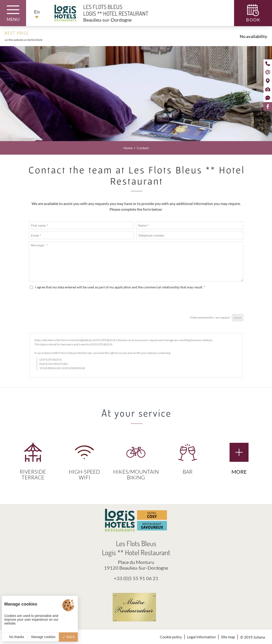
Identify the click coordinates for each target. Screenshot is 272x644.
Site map (228, 637)
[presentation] (207, 302)
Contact (143, 148)
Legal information (201, 637)
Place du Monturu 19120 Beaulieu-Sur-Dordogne (136, 565)
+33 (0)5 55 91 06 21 (136, 578)
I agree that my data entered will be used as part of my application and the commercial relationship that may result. (120, 287)
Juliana (259, 637)
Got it (68, 637)
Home (128, 148)
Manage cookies (43, 637)
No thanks (15, 637)
